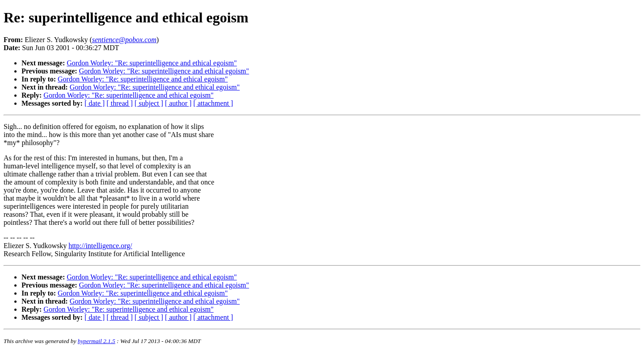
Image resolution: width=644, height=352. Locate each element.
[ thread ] (120, 103)
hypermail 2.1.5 (97, 341)
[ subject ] (149, 103)
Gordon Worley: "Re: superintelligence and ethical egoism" (152, 63)
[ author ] (178, 103)
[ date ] (95, 103)
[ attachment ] (213, 103)
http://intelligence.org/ (100, 246)
